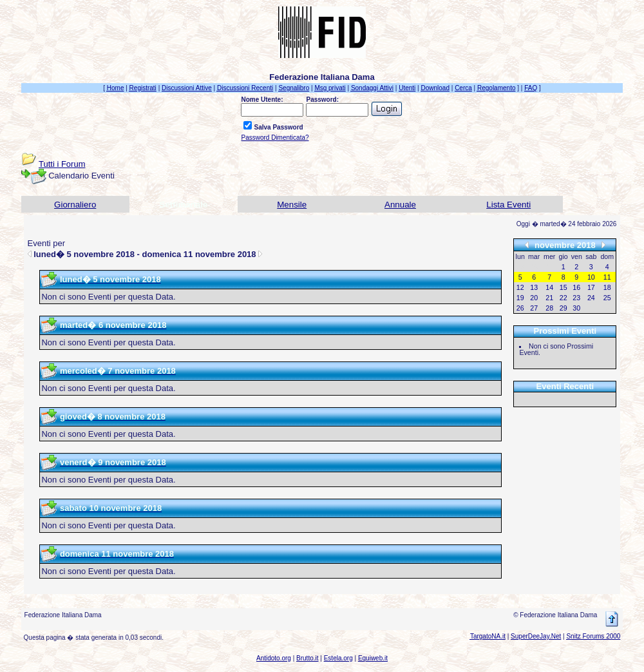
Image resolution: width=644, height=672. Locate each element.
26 (520, 308)
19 (520, 298)
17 (591, 287)
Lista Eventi (508, 205)
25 (607, 298)
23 (576, 298)
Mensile (292, 205)
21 (549, 298)
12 (520, 287)
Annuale (400, 205)
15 (563, 287)
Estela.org (338, 658)
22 (563, 298)
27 (534, 308)
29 (563, 308)
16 (576, 287)
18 (607, 287)
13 (534, 287)
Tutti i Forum (62, 164)
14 (549, 287)
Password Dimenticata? (275, 138)
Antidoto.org (274, 658)
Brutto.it (307, 658)
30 (576, 308)
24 (591, 298)
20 (534, 298)
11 (607, 277)
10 (591, 277)
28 (549, 308)
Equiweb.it (373, 658)
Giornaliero (75, 205)
